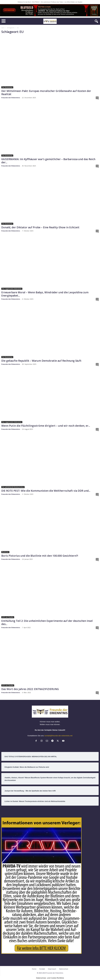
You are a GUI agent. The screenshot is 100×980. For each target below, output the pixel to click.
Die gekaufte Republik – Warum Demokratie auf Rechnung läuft (41, 361)
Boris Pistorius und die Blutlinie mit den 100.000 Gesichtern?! (40, 556)
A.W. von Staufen (8, 617)
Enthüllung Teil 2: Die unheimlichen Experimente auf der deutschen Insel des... (47, 622)
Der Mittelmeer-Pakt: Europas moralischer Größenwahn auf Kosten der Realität (46, 93)
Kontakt (42, 969)
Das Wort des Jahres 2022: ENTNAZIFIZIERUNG (30, 689)
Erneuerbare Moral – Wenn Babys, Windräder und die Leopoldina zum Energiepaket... (45, 294)
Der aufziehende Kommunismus (13, 487)
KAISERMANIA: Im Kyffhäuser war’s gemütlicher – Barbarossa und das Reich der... (48, 161)
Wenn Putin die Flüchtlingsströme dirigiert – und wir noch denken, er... (46, 426)
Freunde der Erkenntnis (11, 98)
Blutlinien (5, 552)
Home (34, 969)
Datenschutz (64, 969)
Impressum (52, 969)
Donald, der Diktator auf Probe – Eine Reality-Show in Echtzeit (40, 227)
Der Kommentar (7, 87)
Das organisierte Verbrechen (12, 289)
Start (3, 28)
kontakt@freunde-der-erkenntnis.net (58, 736)
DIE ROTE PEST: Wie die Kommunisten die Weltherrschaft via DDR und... (46, 491)
